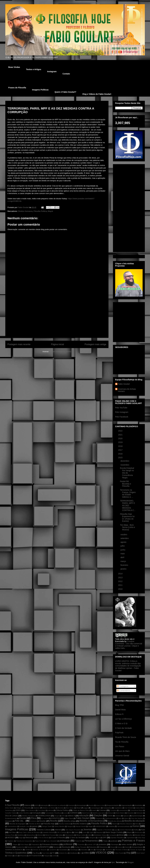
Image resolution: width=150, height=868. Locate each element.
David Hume (86, 813)
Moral (121, 835)
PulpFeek (119, 733)
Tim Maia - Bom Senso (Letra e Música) (127, 527)
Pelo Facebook (122, 417)
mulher (130, 835)
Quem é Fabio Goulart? (65, 92)
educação (84, 816)
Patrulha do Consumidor (24, 841)
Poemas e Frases (133, 840)
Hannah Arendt (81, 826)
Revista (56, 847)
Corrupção (37, 813)
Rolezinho (93, 847)
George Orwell (47, 826)
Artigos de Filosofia (23, 808)
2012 (121, 581)
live (70, 832)
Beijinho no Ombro (49, 808)
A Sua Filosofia (12, 805)
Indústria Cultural (44, 830)
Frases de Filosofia (17, 88)
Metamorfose (31, 835)
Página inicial (57, 344)
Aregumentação (113, 805)
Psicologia (114, 844)
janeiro (124, 569)
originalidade (131, 838)
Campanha (107, 808)
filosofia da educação (135, 821)
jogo (116, 830)
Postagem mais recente (19, 344)
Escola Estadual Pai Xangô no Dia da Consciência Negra (127, 473)
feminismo (33, 821)
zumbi (54, 856)
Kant (143, 830)
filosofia (54, 821)
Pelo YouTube (121, 408)
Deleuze (110, 813)
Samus (120, 847)
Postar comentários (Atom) (60, 352)
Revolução (66, 847)
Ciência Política (62, 810)
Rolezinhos (103, 847)
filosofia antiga (70, 821)
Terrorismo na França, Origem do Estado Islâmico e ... (128, 493)
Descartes (130, 813)
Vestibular (74, 853)
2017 (121, 450)
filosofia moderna (80, 824)
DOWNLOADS (44, 816)
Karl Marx (12, 832)
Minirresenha (69, 835)
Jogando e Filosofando (104, 830)
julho (123, 546)
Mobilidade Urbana (100, 835)
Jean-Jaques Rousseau (73, 830)
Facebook (99, 818)
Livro (76, 832)
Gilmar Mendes (59, 826)
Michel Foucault (50, 835)
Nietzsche (29, 838)
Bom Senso (70, 808)
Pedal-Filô (78, 841)
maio (123, 554)
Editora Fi (119, 714)
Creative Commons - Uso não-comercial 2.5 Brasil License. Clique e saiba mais (129, 645)
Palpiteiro (10, 841)
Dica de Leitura (11, 816)
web (16, 856)
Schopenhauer (137, 847)
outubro (124, 535)
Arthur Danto (9, 808)
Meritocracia (139, 832)
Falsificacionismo (111, 818)
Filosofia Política (40, 211)
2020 (121, 438)
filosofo (115, 824)
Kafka (136, 830)
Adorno (28, 805)
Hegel (91, 826)
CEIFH (18, 810)
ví (81, 853)
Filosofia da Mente (35, 824)
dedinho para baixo (99, 813)
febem (126, 818)
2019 (121, 442)
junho (123, 550)
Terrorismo (109, 850)
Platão (105, 841)
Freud (143, 824)
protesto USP (91, 845)
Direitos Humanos (25, 211)
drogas (57, 816)
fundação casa (25, 826)
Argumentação (127, 805)
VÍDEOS (101, 853)
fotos (137, 824)
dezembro (125, 461)
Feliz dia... (20, 821)
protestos (103, 844)
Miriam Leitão (81, 835)
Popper (15, 845)
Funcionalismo (12, 826)
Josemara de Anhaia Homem (127, 390)
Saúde (127, 847)
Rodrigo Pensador (81, 847)
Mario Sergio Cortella (114, 832)
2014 (121, 574)
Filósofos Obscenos (126, 824)
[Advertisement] (57, 316)
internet (58, 830)
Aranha (91, 805)
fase (120, 818)
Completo (113, 810)
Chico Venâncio (30, 810)
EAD (63, 816)
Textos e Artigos (34, 69)
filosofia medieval (64, 824)
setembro (125, 538)
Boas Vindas (14, 67)
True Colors (46, 853)
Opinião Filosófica (117, 838)
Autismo (37, 808)
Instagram (52, 71)
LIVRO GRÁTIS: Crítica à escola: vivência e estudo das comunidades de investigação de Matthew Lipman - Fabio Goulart (128, 666)
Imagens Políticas (40, 90)
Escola (23, 818)
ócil (99, 838)
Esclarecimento (11, 818)
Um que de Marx (122, 751)
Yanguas (47, 856)
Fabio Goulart (23, 207)
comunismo (123, 810)
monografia (113, 835)
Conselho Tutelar (11, 813)
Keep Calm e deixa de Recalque (29, 832)
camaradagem (96, 808)
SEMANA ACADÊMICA (14, 850)
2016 (121, 454)
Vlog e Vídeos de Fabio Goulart (97, 94)
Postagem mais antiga (95, 344)
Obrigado (92, 838)
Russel (113, 847)
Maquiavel (99, 832)
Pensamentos (91, 841)
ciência (50, 810)
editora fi (71, 816)
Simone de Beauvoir (40, 850)
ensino (118, 816)
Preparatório (35, 845)
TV (53, 853)
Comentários (124, 691)
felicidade (9, 821)
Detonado (140, 813)
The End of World (121, 850)
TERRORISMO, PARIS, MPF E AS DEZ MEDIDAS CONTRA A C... (128, 505)
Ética (34, 818)
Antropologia (82, 805)
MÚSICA (11, 838)
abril (123, 557)
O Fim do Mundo (43, 838)
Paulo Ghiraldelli (51, 841)
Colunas (103, 810)
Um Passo (120, 746)
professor (68, 844)
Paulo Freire (39, 841)
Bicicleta (61, 808)
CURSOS (74, 813)
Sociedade (63, 850)
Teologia (99, 850)
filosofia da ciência (115, 821)
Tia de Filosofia (122, 742)
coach (94, 810)
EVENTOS (56, 818)
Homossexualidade (123, 826)
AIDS (36, 805)
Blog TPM (119, 705)
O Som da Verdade (124, 728)
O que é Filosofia (58, 838)
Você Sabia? (141, 853)
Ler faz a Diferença (123, 719)
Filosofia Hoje (49, 824)
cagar (86, 808)
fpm (113, 862)
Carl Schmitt (129, 808)
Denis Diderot (120, 813)
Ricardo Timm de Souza (126, 737)
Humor (136, 826)
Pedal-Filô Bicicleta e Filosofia (125, 484)
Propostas (81, 845)
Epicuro (126, 816)
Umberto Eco (63, 853)
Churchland (42, 810)
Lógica (91, 832)
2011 (121, 585)
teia (92, 850)
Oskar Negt (141, 838)
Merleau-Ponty (10, 835)
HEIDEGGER (101, 826)
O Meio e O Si (121, 723)
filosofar (42, 821)
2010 (121, 589)
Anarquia (71, 805)
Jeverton (88, 830)
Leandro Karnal (48, 832)
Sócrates (84, 850)
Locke (85, 832)
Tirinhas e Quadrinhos (16, 853)
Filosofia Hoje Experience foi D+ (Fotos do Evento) (127, 518)
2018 (121, 446)
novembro (125, 465)
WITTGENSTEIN (35, 856)
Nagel (21, 838)
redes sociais (127, 844)
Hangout (70, 826)
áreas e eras (100, 805)
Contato (66, 74)
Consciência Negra (137, 810)
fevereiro (125, 565)
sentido (28, 850)
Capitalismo (118, 808)
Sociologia (74, 850)
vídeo (87, 853)
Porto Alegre (24, 845)
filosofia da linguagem (18, 824)
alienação (44, 805)
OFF (105, 838)
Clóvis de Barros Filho (81, 810)
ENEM (110, 816)
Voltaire (10, 856)
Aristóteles (139, 805)
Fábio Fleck (69, 818)
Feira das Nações (137, 818)
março (124, 561)
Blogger (131, 862)
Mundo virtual (140, 835)
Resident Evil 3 (32, 847)
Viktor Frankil (119, 853)
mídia (60, 835)
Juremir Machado (126, 830)
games (35, 826)
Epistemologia (137, 816)
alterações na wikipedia (58, 805)
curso (65, 813)
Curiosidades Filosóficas (53, 813)
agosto (124, 542)
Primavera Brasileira (50, 844)
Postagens (123, 686)
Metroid (40, 835)
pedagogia (65, 841)
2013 (121, 578)
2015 (121, 458)
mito (89, 835)
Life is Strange (62, 832)
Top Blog (36, 853)
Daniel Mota (120, 710)
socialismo (53, 850)
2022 (121, 431)
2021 (121, 435)
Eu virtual (45, 818)
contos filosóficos (24, 813)
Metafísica (20, 835)
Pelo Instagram (122, 412)
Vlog (128, 853)
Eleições (98, 816)
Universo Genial (122, 756)
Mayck (50, 211)
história (112, 826)
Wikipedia (23, 856)
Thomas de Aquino (136, 850)
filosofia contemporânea (91, 821)
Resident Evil (20, 847)
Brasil (79, 808)
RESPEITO (44, 847)
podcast (114, 841)
